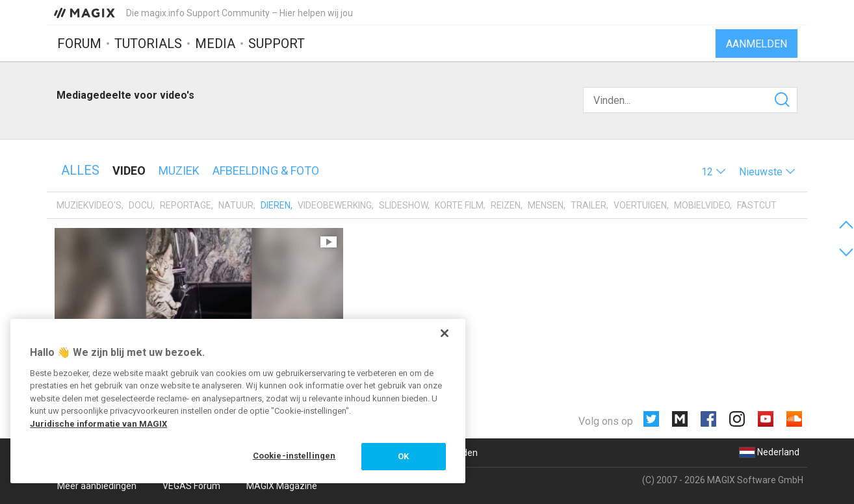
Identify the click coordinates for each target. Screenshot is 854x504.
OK (403, 456)
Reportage (186, 205)
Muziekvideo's (89, 205)
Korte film (459, 205)
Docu (141, 205)
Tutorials (148, 44)
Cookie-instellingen (294, 456)
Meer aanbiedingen (97, 486)
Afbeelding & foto (266, 170)
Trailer (589, 205)
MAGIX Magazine (282, 486)
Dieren (276, 205)
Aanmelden (757, 44)
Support (277, 44)
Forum (79, 44)
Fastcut (757, 205)
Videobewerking (335, 205)
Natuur (236, 205)
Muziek (179, 170)
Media (215, 44)
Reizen (506, 205)
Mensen (546, 205)
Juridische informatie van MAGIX (98, 424)
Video (129, 170)
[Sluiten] (445, 333)
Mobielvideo (702, 205)
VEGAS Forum (191, 486)
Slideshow (403, 205)
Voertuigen (640, 205)
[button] (714, 172)
